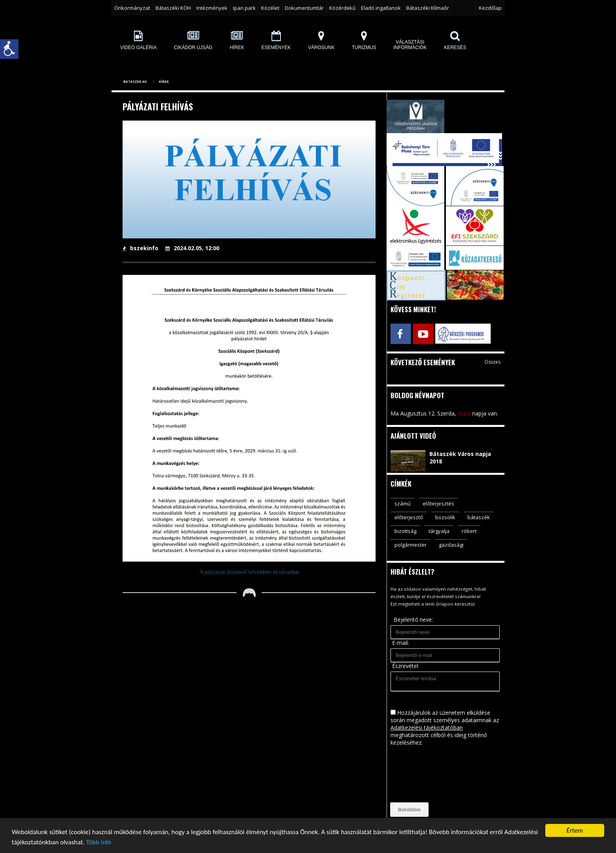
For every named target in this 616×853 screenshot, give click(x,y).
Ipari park (244, 8)
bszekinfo (140, 248)
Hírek (164, 81)
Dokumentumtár (304, 8)
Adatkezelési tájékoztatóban (427, 728)
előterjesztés (438, 503)
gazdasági (451, 545)
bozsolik (445, 517)
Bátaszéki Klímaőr (428, 8)
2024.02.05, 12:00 (192, 248)
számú (402, 503)
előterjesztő (409, 517)
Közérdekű (342, 8)
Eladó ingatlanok (381, 8)
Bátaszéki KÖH (173, 8)
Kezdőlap (490, 8)
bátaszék (479, 517)
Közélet (270, 8)
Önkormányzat (132, 8)
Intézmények (212, 8)
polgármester (411, 545)
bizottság (405, 531)
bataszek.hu (135, 81)
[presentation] (423, 774)
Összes (492, 362)
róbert (469, 531)
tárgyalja (439, 531)
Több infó (99, 843)
